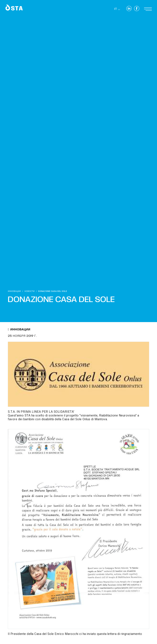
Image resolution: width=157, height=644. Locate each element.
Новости (30, 291)
